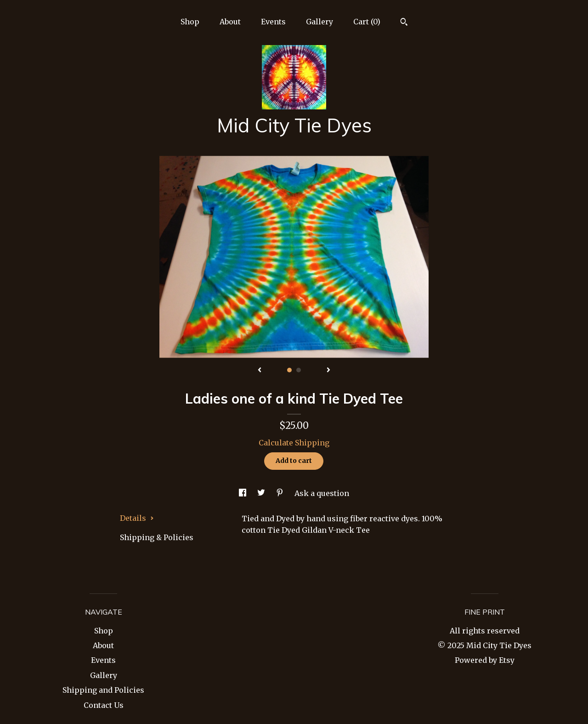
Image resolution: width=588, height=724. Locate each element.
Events (273, 22)
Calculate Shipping (294, 443)
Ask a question (322, 493)
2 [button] (299, 370)
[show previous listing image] (260, 371)
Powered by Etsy (485, 660)
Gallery (319, 22)
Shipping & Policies (157, 537)
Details (137, 518)
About (230, 22)
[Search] (404, 23)
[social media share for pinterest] (281, 493)
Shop (190, 22)
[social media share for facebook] (243, 493)
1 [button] (289, 370)
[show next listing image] (328, 371)
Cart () (367, 22)
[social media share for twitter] (262, 493)
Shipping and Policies (103, 690)
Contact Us (104, 705)
